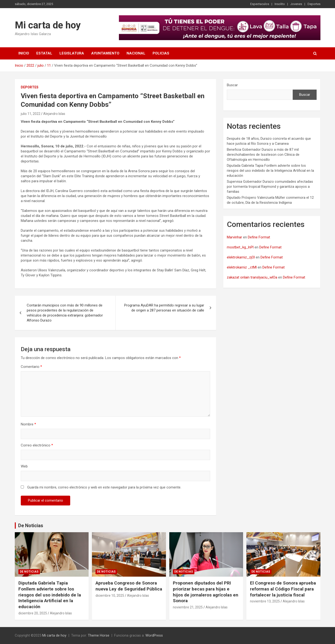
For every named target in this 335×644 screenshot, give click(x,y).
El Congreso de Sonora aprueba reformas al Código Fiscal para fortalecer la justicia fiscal (283, 589)
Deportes (314, 4)
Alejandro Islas (54, 114)
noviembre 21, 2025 (188, 607)
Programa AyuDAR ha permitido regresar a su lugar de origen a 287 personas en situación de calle (164, 308)
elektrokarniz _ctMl (242, 267)
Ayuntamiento (105, 53)
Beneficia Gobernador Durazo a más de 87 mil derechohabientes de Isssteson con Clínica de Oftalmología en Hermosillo (263, 155)
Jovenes (296, 4)
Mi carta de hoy (48, 25)
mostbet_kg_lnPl (240, 247)
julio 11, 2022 (31, 114)
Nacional (136, 53)
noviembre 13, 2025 (265, 601)
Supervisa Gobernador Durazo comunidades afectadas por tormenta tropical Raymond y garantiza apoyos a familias (270, 187)
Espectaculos (260, 4)
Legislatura (72, 53)
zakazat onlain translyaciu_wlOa (252, 277)
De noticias (29, 572)
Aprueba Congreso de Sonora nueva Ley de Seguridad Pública (129, 586)
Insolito (280, 4)
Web (24, 466)
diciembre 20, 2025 (33, 613)
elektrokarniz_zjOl (241, 257)
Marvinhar (234, 237)
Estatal (44, 53)
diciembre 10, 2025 (110, 596)
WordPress (154, 635)
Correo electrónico (37, 445)
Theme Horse (99, 635)
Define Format (259, 237)
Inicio (24, 53)
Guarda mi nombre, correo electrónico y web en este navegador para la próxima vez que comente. (104, 487)
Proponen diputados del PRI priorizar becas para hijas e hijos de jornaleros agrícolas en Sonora (206, 592)
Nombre (28, 424)
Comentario (31, 367)
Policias (161, 53)
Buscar (232, 85)
